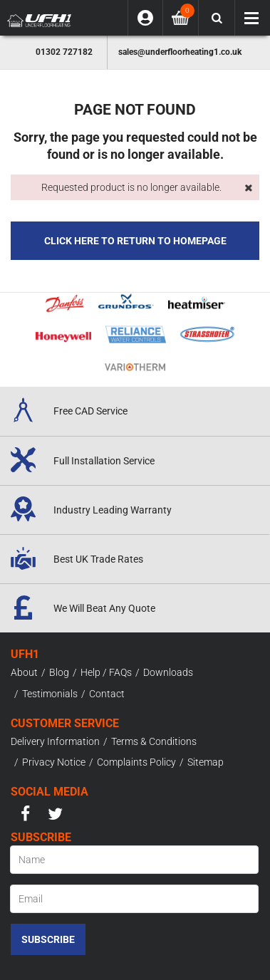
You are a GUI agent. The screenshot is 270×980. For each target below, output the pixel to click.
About (24, 672)
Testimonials (50, 694)
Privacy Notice (54, 762)
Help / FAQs (106, 672)
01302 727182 (64, 52)
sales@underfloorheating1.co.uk (180, 52)
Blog (59, 672)
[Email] (134, 899)
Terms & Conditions (154, 741)
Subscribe (48, 939)
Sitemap (206, 762)
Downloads (168, 672)
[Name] (134, 860)
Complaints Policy (136, 762)
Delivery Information (55, 741)
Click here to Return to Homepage (135, 241)
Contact (107, 694)
